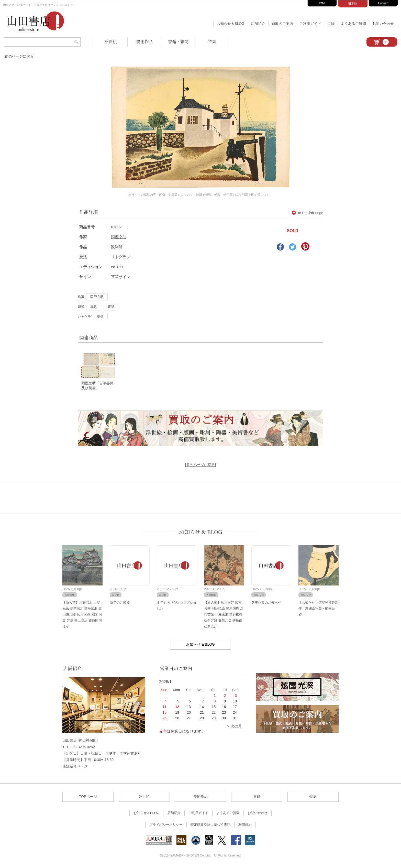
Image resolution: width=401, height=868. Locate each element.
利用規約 (245, 825)
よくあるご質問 (353, 24)
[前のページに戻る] (19, 56)
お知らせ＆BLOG (231, 24)
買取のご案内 (282, 24)
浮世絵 (111, 42)
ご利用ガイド (310, 24)
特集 (212, 42)
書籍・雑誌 (178, 42)
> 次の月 (235, 727)
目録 (331, 24)
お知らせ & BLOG (201, 532)
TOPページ (88, 797)
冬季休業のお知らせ (266, 603)
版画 (100, 316)
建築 (111, 306)
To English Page (308, 213)
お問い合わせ (383, 24)
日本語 (353, 4)
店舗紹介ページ (75, 767)
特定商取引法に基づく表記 (210, 825)
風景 (94, 306)
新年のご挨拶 (120, 603)
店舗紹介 (258, 24)
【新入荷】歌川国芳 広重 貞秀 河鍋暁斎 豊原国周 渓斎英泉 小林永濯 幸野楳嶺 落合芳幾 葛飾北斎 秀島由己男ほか (224, 615)
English (383, 3)
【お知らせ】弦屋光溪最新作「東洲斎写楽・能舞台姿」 (318, 609)
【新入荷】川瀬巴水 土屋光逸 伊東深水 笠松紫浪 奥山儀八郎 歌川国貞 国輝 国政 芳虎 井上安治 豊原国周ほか (82, 615)
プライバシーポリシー (166, 825)
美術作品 (144, 42)
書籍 (257, 797)
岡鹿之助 (119, 237)
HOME (322, 3)
